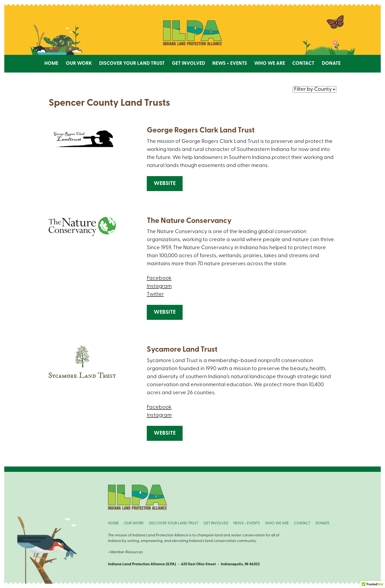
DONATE (322, 523)
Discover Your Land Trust (132, 64)
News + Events (230, 64)
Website (165, 184)
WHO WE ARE (277, 523)
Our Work (79, 64)
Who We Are (270, 64)
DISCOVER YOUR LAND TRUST (174, 523)
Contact (303, 64)
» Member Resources (125, 552)
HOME (113, 523)
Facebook (159, 278)
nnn (315, 89)
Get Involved (188, 64)
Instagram (159, 286)
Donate (331, 64)
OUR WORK (134, 523)
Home (51, 64)
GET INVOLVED (216, 523)
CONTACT (302, 523)
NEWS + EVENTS (247, 523)
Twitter (155, 294)
